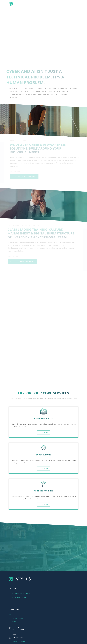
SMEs (11, 614)
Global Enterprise (16, 618)
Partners (12, 622)
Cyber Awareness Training (19, 594)
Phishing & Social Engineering (21, 601)
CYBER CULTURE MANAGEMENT (22, 261)
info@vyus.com (19, 641)
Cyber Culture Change (18, 597)
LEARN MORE (39, 303)
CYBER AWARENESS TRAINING (24, 177)
